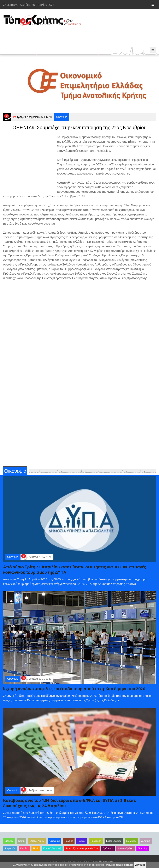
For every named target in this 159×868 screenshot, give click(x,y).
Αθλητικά (146, 841)
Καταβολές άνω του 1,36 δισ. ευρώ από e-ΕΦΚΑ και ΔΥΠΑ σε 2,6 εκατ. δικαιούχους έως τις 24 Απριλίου (70, 803)
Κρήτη (21, 841)
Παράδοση (96, 841)
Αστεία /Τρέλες (126, 848)
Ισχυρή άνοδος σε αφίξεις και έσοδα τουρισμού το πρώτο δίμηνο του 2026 (74, 689)
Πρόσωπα (108, 848)
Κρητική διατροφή (52, 848)
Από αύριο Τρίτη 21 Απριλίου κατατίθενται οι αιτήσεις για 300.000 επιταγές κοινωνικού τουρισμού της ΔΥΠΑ (75, 570)
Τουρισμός (10, 848)
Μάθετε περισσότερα (119, 865)
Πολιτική (69, 841)
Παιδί (36, 848)
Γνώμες (82, 841)
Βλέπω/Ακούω (37, 841)
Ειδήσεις (9, 841)
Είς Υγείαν (131, 841)
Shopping (143, 848)
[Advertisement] (75, 37)
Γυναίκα (24, 848)
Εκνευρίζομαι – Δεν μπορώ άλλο (82, 848)
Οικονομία (62, 117)
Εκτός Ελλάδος (114, 841)
